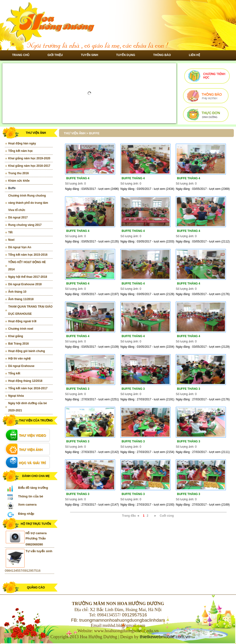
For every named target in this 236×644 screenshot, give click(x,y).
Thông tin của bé (31, 496)
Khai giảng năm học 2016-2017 (29, 166)
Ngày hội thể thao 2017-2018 (28, 277)
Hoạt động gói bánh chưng (27, 351)
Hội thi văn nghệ (19, 359)
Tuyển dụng (126, 55)
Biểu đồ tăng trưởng (33, 488)
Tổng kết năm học (20, 151)
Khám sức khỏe (19, 181)
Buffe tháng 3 (78, 389)
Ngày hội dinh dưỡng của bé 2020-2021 (27, 407)
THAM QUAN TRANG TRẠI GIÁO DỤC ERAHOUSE (30, 310)
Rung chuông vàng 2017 (25, 225)
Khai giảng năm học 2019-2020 (29, 158)
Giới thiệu (55, 55)
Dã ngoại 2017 (18, 217)
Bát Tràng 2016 (18, 344)
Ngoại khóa (16, 396)
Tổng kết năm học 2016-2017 (28, 388)
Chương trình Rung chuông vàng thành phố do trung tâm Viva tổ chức (28, 203)
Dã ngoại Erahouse (21, 366)
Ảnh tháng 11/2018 (21, 299)
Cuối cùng (167, 516)
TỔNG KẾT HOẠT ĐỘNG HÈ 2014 (27, 266)
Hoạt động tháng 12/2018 (25, 381)
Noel (11, 240)
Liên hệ (194, 55)
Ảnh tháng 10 (17, 292)
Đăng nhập (26, 514)
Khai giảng (16, 336)
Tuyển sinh (90, 55)
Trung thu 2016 (18, 173)
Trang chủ (21, 55)
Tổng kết (14, 373)
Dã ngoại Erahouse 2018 (25, 284)
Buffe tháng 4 (78, 178)
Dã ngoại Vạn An (20, 247)
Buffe (12, 188)
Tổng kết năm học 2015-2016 (28, 255)
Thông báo (162, 55)
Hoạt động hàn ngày (22, 143)
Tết (10, 232)
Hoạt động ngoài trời (22, 321)
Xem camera (27, 505)
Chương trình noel (21, 329)
